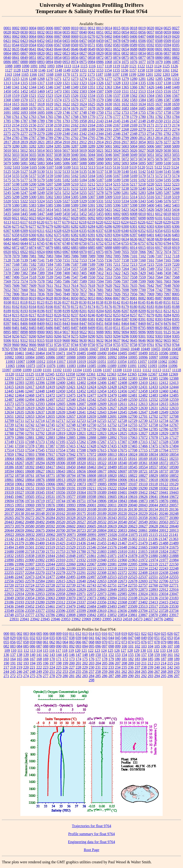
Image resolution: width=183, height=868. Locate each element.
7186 (66, 264)
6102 (167, 218)
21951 (112, 560)
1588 (176, 100)
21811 (133, 552)
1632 (125, 104)
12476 (81, 395)
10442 (114, 349)
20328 (71, 518)
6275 (16, 226)
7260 (91, 269)
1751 (108, 112)
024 (157, 634)
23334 (71, 602)
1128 (17, 70)
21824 (164, 552)
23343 (91, 602)
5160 (58, 176)
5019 (83, 150)
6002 (117, 214)
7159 (134, 260)
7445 (150, 273)
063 (59, 642)
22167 (19, 568)
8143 (125, 302)
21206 (30, 539)
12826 (133, 433)
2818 (16, 142)
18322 (102, 463)
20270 (19, 518)
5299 (24, 197)
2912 (83, 142)
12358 (70, 374)
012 (78, 634)
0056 (142, 32)
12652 (19, 416)
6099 (150, 218)
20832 (112, 530)
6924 (41, 252)
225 (59, 667)
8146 (150, 302)
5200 (33, 184)
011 (72, 634)
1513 (142, 91)
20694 (50, 530)
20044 (153, 505)
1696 (49, 112)
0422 (16, 41)
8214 (7, 315)
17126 (164, 438)
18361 (143, 463)
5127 (24, 172)
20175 (81, 514)
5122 (158, 167)
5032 (7, 155)
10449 (145, 349)
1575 (66, 100)
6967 (66, 252)
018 (118, 634)
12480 (122, 395)
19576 (61, 497)
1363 (108, 87)
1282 (150, 79)
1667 (7, 108)
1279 (125, 79)
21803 (102, 552)
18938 (91, 480)
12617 (9, 408)
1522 (41, 96)
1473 (58, 91)
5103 (16, 167)
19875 (153, 501)
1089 (17, 66)
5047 (117, 155)
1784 (176, 117)
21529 (71, 547)
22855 (122, 589)
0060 (176, 32)
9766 (14, 349)
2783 (176, 134)
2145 (117, 121)
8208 (134, 311)
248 (33, 672)
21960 (122, 560)
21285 (81, 539)
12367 (153, 374)
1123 (149, 66)
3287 (75, 146)
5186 (91, 180)
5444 (16, 214)
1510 (117, 91)
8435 (58, 324)
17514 (9, 450)
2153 (7, 125)
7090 (100, 256)
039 (78, 638)
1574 (58, 100)
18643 (61, 471)
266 (150, 672)
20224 (133, 514)
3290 (100, 146)
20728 (91, 530)
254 (72, 672)
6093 (100, 218)
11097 (7, 370)
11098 (17, 370)
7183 (41, 264)
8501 (100, 328)
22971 (81, 594)
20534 (112, 522)
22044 (50, 564)
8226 (58, 315)
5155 (16, 176)
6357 (7, 235)
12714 (40, 421)
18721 (143, 471)
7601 (159, 281)
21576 (112, 547)
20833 (122, 530)
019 (124, 634)
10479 (71, 353)
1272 (66, 79)
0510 (176, 41)
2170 (142, 125)
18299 (50, 463)
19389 (102, 492)
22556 (9, 581)
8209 (142, 311)
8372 (49, 319)
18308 (71, 463)
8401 (16, 324)
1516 (167, 91)
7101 (134, 256)
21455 (102, 543)
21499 (19, 547)
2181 (49, 129)
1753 (125, 112)
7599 (142, 281)
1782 (159, 117)
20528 (91, 522)
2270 (142, 129)
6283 (83, 226)
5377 (176, 201)
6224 (125, 222)
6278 (41, 226)
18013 (112, 454)
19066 (51, 484)
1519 (16, 96)
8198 (58, 311)
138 (19, 655)
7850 (75, 294)
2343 (91, 134)
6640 (167, 239)
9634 (108, 340)
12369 (173, 374)
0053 (117, 32)
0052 (108, 32)
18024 (133, 454)
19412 (143, 492)
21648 (122, 547)
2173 (167, 125)
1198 (124, 74)
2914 (100, 142)
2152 (176, 121)
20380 (174, 518)
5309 (108, 197)
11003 (10, 362)
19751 (81, 501)
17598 (81, 450)
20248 (174, 514)
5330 (91, 201)
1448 (167, 87)
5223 (176, 184)
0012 (91, 28)
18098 (81, 459)
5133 (66, 172)
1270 (49, 79)
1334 (134, 83)
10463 (30, 353)
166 (26, 659)
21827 (174, 552)
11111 (137, 370)
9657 (176, 340)
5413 (41, 210)
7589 (83, 281)
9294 (117, 336)
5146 (176, 172)
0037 (75, 32)
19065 (40, 484)
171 (59, 659)
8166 (49, 307)
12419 (50, 387)
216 (177, 663)
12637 (40, 412)
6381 (66, 235)
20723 (81, 530)
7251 (41, 269)
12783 (133, 429)
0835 (150, 53)
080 (170, 642)
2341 (75, 134)
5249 (41, 193)
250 (46, 672)
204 (98, 663)
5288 (176, 193)
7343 (134, 269)
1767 (66, 117)
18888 (50, 480)
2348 (134, 134)
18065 (20, 459)
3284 (49, 146)
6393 (108, 235)
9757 (125, 345)
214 (164, 663)
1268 (41, 79)
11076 (51, 366)
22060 (71, 564)
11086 (102, 366)
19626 (143, 497)
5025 (125, 150)
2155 (24, 125)
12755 (133, 425)
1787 (24, 121)
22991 (133, 594)
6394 (117, 235)
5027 (142, 150)
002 (19, 634)
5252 (66, 193)
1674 (66, 108)
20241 (153, 514)
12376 (61, 378)
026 (170, 634)
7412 (100, 273)
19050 (9, 484)
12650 (174, 412)
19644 (164, 497)
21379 (19, 543)
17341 (9, 446)
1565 (159, 96)
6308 (16, 231)
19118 (153, 484)
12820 (71, 433)
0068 (66, 36)
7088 (83, 256)
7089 (92, 256)
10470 (50, 353)
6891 (125, 248)
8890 (176, 328)
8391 (142, 319)
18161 (132, 459)
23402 (143, 602)
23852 (112, 615)
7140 (33, 260)
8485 (41, 328)
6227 (150, 222)
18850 (164, 476)
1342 (24, 87)
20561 (153, 522)
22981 (112, 594)
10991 (102, 357)
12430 (133, 387)
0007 (58, 28)
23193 (19, 602)
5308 (100, 197)
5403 (176, 205)
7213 (134, 264)
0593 (159, 45)
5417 (75, 210)
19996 (81, 505)
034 (46, 638)
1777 (117, 117)
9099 (150, 332)
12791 (30, 433)
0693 (176, 49)
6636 (134, 239)
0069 (75, 36)
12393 (19, 383)
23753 (19, 615)
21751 (50, 552)
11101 (47, 370)
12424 (91, 387)
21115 (153, 535)
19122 (163, 484)
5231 (66, 188)
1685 (142, 108)
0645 (66, 49)
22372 (122, 573)
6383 (83, 235)
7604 (176, 281)
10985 (40, 357)
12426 (102, 387)
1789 (41, 121)
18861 (9, 480)
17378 (30, 446)
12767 (174, 425)
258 (98, 672)
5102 (8, 167)
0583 (117, 45)
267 (157, 672)
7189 (91, 264)
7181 (24, 264)
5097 (150, 163)
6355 (167, 231)
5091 (108, 163)
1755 (142, 112)
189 (177, 659)
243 (177, 667)
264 (137, 672)
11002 (174, 357)
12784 (143, 429)
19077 (92, 484)
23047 (174, 594)
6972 (91, 252)
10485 (81, 353)
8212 (167, 311)
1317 (41, 83)
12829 (164, 433)
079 (164, 642)
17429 (102, 446)
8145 (142, 302)
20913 (174, 530)
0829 (100, 53)
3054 (142, 142)
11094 (163, 366)
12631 (153, 408)
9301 (142, 336)
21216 (40, 539)
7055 (125, 252)
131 (150, 650)
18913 (61, 480)
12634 (9, 412)
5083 (41, 163)
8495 (66, 328)
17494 (174, 446)
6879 (49, 248)
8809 (150, 328)
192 (19, 663)
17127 (174, 438)
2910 (66, 142)
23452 (30, 606)
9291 (100, 336)
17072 (143, 438)
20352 (122, 518)
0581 (100, 45)
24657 (148, 619)
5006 (150, 146)
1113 (68, 66)
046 (124, 638)
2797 (108, 138)
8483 (33, 328)
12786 (164, 429)
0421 (7, 41)
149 (91, 655)
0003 (24, 28)
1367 (142, 87)
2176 (16, 129)
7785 (176, 290)
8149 (159, 302)
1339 (176, 83)
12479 (112, 395)
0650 (100, 49)
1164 (16, 74)
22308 (102, 573)
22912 (164, 589)
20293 (61, 518)
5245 (7, 193)
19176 (50, 488)
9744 (75, 345)
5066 (83, 159)
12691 (112, 416)
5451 (75, 214)
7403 (75, 273)
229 (85, 667)
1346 (49, 87)
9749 (83, 345)
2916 (117, 142)
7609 (33, 286)
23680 (133, 611)
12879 (9, 438)
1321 (66, 83)
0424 (33, 41)
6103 (176, 218)
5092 (117, 163)
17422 (81, 446)
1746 (66, 112)
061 (46, 642)
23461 (50, 606)
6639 (159, 239)
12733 (153, 421)
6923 (33, 252)
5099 (159, 163)
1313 (7, 83)
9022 (83, 332)
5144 (159, 172)
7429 (142, 273)
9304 (167, 336)
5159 (49, 176)
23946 (55, 619)
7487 (7, 277)
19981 (61, 505)
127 (124, 650)
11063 (173, 362)
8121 (32, 302)
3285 (58, 146)
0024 (159, 28)
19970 (40, 505)
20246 (164, 514)
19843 (122, 501)
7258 (83, 269)
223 (46, 667)
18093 (61, 459)
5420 (100, 210)
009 (59, 634)
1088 (9, 66)
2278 (33, 134)
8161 (7, 307)
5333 (117, 201)
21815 (143, 552)
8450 (91, 324)
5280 (117, 193)
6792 (150, 243)
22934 (19, 594)
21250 (50, 539)
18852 (174, 476)
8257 (134, 315)
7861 (91, 294)
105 (157, 646)
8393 (159, 319)
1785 (7, 121)
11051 (102, 362)
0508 (159, 41)
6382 (75, 235)
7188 (83, 264)
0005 (41, 28)
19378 (91, 492)
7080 (24, 256)
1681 (108, 108)
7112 (167, 256)
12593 (40, 404)
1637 (159, 104)
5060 (33, 159)
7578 (41, 281)
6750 (83, 243)
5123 (167, 167)
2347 (125, 134)
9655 (167, 340)
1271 (58, 79)
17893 (30, 454)
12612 (133, 404)
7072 (159, 252)
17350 (19, 446)
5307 (91, 197)
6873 (24, 248)
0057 (150, 32)
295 (164, 676)
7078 (7, 256)
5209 (66, 184)
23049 (9, 598)
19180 (61, 488)
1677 (83, 108)
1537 (117, 96)
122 (91, 650)
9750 (91, 345)
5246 (16, 193)
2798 (117, 138)
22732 (61, 585)
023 (150, 634)
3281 (24, 146)
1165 (25, 74)
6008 (134, 214)
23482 (81, 606)
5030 (167, 150)
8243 (83, 315)
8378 (75, 319)
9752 (100, 345)
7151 (66, 260)
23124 (143, 598)
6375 (58, 235)
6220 (100, 222)
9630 (83, 340)
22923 (9, 594)
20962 (51, 535)
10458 (176, 349)
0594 (167, 45)
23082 (102, 598)
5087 (75, 163)
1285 (159, 79)
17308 (133, 442)
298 (91, 680)
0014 (108, 28)
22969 (71, 594)
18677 (102, 471)
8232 (66, 315)
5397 (125, 205)
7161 (150, 260)
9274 (66, 336)
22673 (122, 581)
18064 (9, 459)
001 (13, 634)
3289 (91, 146)
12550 (133, 400)
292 (144, 676)
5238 (125, 188)
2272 (159, 129)
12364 (122, 374)
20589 (40, 526)
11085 (91, 366)
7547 (75, 277)
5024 (117, 150)
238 (144, 667)
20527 (81, 522)
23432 (174, 602)
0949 (58, 62)
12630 (143, 408)
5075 (150, 159)
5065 (75, 159)
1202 (158, 74)
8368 (33, 319)
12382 (122, 378)
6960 (49, 252)
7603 (167, 281)
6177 (58, 222)
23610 (102, 611)
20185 (91, 514)
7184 (49, 264)
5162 (75, 176)
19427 (153, 492)
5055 (176, 155)
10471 (61, 353)
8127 (66, 302)
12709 (9, 421)
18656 (81, 471)
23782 (40, 615)
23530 (174, 606)
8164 (33, 307)
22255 (9, 573)
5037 (49, 155)
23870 (153, 615)
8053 (91, 298)
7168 (16, 264)
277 (46, 676)
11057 (142, 362)
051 (157, 638)
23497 (122, 606)
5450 (66, 214)
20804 (102, 530)
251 (52, 672)
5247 (24, 193)
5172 (159, 176)
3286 (66, 146)
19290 (143, 488)
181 (124, 659)
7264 (125, 269)
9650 (150, 340)
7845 (58, 294)
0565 (41, 45)
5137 (100, 172)
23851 (102, 615)
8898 (24, 332)
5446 (33, 214)
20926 (20, 535)
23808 (71, 615)
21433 (71, 543)
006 (46, 634)
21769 (71, 552)
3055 (150, 142)
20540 (122, 522)
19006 (122, 480)
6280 (58, 226)
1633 (134, 104)
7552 (100, 277)
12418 (40, 387)
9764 (176, 345)
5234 (91, 188)
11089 (112, 366)
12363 (112, 374)
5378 (7, 205)
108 (177, 646)
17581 (71, 450)
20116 (122, 509)
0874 (117, 58)
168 (39, 659)
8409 (41, 324)
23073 (91, 598)
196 (46, 663)
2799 (125, 138)
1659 (176, 104)
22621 (71, 581)
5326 (58, 201)
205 (105, 663)
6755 (125, 243)
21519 (50, 547)
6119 (32, 222)
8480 (7, 328)
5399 (142, 205)
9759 (142, 345)
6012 (159, 214)
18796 (81, 476)
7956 (134, 294)
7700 (142, 290)
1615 (16, 104)
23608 (91, 611)
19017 (143, 480)
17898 (40, 454)
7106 (151, 256)
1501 (66, 91)
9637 (117, 340)
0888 (24, 62)
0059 (167, 32)
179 (111, 659)
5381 (24, 205)
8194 (33, 311)
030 (19, 638)
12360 (81, 374)
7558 (134, 277)
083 (13, 646)
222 (39, 667)
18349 (133, 463)
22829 (81, 589)
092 (72, 646)
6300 (125, 226)
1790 (49, 121)
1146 (42, 70)
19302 (164, 488)
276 (39, 676)
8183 (150, 307)
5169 (134, 176)
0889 (33, 62)
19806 (102, 501)
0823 (66, 53)
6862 (7, 248)
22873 (143, 589)
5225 (16, 188)
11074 (41, 366)
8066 (108, 298)
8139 (108, 302)
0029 (16, 32)
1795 (75, 121)
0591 (142, 45)
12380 (102, 378)
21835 (19, 556)
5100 (167, 163)
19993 (71, 505)
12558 (164, 400)
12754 (122, 425)
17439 (122, 446)
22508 (102, 577)
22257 (19, 573)
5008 (167, 146)
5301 (41, 197)
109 (7, 650)
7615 (83, 286)
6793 (159, 243)
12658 (81, 416)
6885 (91, 248)
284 (91, 676)
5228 (41, 188)
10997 (153, 357)
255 (78, 672)
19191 (71, 488)
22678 (133, 581)
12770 (30, 429)
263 (131, 672)
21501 (30, 547)
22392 (133, 573)
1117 (100, 66)
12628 (122, 408)
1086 (167, 62)
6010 (142, 214)
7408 (91, 273)
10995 (133, 357)
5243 (167, 188)
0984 (91, 62)
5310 (117, 197)
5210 (75, 184)
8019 (33, 298)
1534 (91, 96)
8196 (41, 311)
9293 (108, 336)
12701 (143, 416)
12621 (50, 408)
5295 (7, 197)
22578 (30, 581)
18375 (174, 463)
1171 (75, 74)
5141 (134, 172)
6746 (49, 243)
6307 (7, 231)
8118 (24, 302)
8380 (83, 319)
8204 (100, 311)
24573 (138, 619)
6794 (167, 243)
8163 (24, 307)
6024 (41, 218)
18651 (71, 471)
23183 (174, 598)
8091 (176, 298)
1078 (150, 62)
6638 (150, 239)
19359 (71, 492)
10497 (133, 353)
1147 (50, 70)
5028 (150, 150)
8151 (167, 302)
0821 (49, 53)
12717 (61, 421)
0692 (167, 49)
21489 (174, 543)
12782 (122, 429)
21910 (61, 560)
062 (52, 642)
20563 (164, 522)
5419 (91, 210)
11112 (147, 370)
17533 (19, 450)
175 (85, 659)
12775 (61, 429)
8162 (16, 307)
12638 (50, 412)
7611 (49, 286)
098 (111, 646)
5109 (67, 167)
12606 (71, 404)
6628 (75, 239)
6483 (176, 235)
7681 (100, 290)
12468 (30, 395)
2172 (159, 125)
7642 (150, 286)
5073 (134, 159)
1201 (149, 74)
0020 (150, 28)
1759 (176, 112)
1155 (116, 70)
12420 (61, 387)
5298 (16, 197)
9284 (83, 336)
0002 (16, 28)
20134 (153, 509)
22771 (174, 585)
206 (111, 663)
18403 (40, 467)
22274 (50, 573)
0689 (142, 49)
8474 (159, 324)
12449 (50, 391)
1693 (24, 112)
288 (118, 676)
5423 (125, 210)
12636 (30, 412)
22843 (102, 589)
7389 (41, 273)
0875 (125, 58)
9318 (49, 340)
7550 (91, 277)
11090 (122, 366)
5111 (75, 167)
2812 (142, 138)
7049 (117, 252)
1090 (26, 66)
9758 (134, 345)
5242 (159, 188)
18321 (91, 463)
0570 (83, 45)
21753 (61, 552)
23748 (9, 615)
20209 (112, 514)
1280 (134, 79)
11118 (176, 370)
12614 (153, 404)
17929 (61, 454)
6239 (176, 222)
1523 (49, 96)
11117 (167, 370)
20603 (81, 526)
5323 (33, 201)
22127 (164, 564)
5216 (125, 184)
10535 (153, 353)
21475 (133, 543)
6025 (49, 218)
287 (111, 676)
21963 (133, 560)
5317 (159, 197)
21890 (9, 560)
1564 (150, 96)
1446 (159, 87)
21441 (91, 543)
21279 (71, 539)
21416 (50, 543)
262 (124, 672)
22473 (30, 577)
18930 (81, 480)
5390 (83, 205)
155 (131, 655)
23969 (86, 619)
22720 (9, 585)
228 (78, 667)
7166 (176, 260)
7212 (125, 264)
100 (124, 646)
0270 (91, 36)
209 (131, 663)
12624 (81, 408)
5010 (7, 150)
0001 (7, 28)
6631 (100, 239)
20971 (71, 535)
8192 (16, 311)
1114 (76, 66)
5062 (49, 159)
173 (72, 659)
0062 (16, 36)
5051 (150, 155)
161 (170, 655)
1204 (175, 74)
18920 (71, 480)
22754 (122, 585)
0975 (83, 62)
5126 (16, 172)
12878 (174, 433)
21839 (40, 556)
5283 (142, 193)
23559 (30, 611)
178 (105, 659)
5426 (150, 210)
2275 (7, 134)
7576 (33, 281)
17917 (50, 454)
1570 (24, 100)
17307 (122, 442)
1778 (125, 117)
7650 (176, 286)
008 (52, 634)
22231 (133, 568)
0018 (134, 28)
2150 (159, 121)
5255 (83, 193)
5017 (66, 150)
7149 (49, 260)
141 (39, 655)
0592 (150, 45)
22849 (112, 589)
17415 (71, 446)
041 (91, 638)
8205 (108, 311)
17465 (133, 446)
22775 (9, 589)
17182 (50, 442)
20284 (50, 518)
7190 (100, 264)
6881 (58, 248)
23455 (40, 606)
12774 (50, 429)
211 (144, 663)
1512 (134, 91)
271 (6, 676)
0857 (83, 58)
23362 (112, 602)
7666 (58, 290)
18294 (40, 463)
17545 (40, 450)
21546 (91, 547)
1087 (176, 62)
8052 (83, 298)
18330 (112, 463)
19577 (71, 497)
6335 (83, 231)
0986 (100, 62)
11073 (31, 366)
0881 (167, 58)
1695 (41, 112)
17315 (143, 442)
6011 (150, 214)
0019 (142, 28)
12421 (71, 387)
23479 (71, 606)
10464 (40, 353)
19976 (50, 505)
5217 (134, 184)
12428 (112, 387)
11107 (107, 370)
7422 (117, 273)
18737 (164, 471)
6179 (66, 222)
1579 (100, 100)
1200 (141, 74)
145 (65, 655)
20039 (122, 505)
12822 (91, 433)
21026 (112, 535)
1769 (83, 117)
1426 (150, 87)
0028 (7, 32)
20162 (61, 514)
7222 (16, 269)
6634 (125, 239)
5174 (176, 176)
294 (157, 676)
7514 (24, 277)
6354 (159, 231)
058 (26, 642)
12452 (81, 391)
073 (124, 642)
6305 (167, 226)
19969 (30, 505)
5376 (167, 201)
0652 (117, 49)
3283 (41, 146)
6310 (33, 231)
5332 (108, 201)
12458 (143, 391)
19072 (71, 484)
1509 (108, 91)
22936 (30, 594)
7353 (167, 269)
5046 (108, 155)
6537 (49, 239)
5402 (167, 205)
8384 (117, 319)
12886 (81, 438)
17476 (164, 446)
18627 (40, 471)
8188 (176, 307)
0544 (16, 45)
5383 (33, 205)
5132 (58, 172)
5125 (7, 172)
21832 (9, 556)
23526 (164, 606)
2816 (176, 138)
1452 (24, 91)
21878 (133, 556)
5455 (100, 214)
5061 (41, 159)
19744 (61, 501)
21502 (40, 547)
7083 (50, 256)
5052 (159, 155)
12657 (71, 416)
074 (131, 642)
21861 (91, 556)
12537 (61, 400)
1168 (50, 74)
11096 (173, 366)
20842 (133, 530)
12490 (19, 400)
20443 (9, 522)
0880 (159, 58)
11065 (10, 366)
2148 (142, 121)
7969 (150, 294)
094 (85, 646)
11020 (91, 362)
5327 (66, 201)
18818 (102, 476)
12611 (122, 404)
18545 (133, 467)
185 (150, 659)
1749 (91, 112)
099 (118, 646)
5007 (159, 146)
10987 (61, 357)
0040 (83, 32)
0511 (7, 45)
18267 (19, 463)
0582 (108, 45)
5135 (83, 172)
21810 (122, 552)
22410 (153, 573)
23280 (40, 602)
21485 (153, 543)
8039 (58, 298)
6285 (100, 226)
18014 (122, 454)
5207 (49, 184)
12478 (102, 395)
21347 (163, 539)
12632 (164, 408)
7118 (176, 256)
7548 (83, 277)
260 (111, 672)
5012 (24, 150)
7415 (108, 273)
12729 (133, 421)
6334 (75, 231)
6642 (7, 243)
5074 (142, 159)
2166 (108, 125)
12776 (71, 429)
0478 (117, 41)
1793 (66, 121)
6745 (41, 243)
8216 (24, 315)
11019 (81, 362)
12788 (9, 433)
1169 (58, 74)
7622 (117, 286)
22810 (61, 589)
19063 (30, 484)
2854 (58, 142)
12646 (133, 412)
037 (65, 638)
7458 (167, 273)
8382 (100, 319)
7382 (24, 273)
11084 (81, 366)
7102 (142, 256)
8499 (91, 328)
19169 (40, 488)
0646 (75, 49)
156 (137, 655)
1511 (125, 91)
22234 (143, 568)
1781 (150, 117)
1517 (176, 91)
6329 (66, 231)
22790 (30, 589)
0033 (49, 32)
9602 (75, 340)
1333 (125, 83)
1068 (108, 62)
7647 (159, 286)
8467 (134, 324)
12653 (30, 416)
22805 (50, 589)
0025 (167, 28)
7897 (100, 294)
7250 (33, 269)
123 (97, 650)
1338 (167, 83)
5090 (100, 163)
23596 (61, 611)
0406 (134, 36)
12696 (122, 416)
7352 (159, 269)
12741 (19, 425)
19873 (143, 501)
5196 (176, 180)
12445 (9, 391)
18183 (153, 459)
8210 (150, 311)
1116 (92, 66)
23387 (133, 602)
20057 (174, 505)
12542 (91, 400)
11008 (31, 362)
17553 (50, 450)
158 (150, 655)
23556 (19, 611)
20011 (112, 505)
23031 (153, 594)
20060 (20, 509)
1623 (75, 104)
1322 (75, 83)
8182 (142, 307)
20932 (30, 535)
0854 (58, 58)
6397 (134, 235)
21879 (143, 556)
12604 (50, 404)
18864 (30, 480)
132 (156, 650)
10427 (32, 349)
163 (6, 659)
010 (65, 634)
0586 (125, 45)
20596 (61, 526)
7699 (134, 290)
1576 (75, 100)
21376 (9, 543)
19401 (122, 492)
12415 (9, 387)
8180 (134, 307)
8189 (7, 311)
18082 (51, 459)
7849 (66, 294)
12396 (40, 383)
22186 (61, 568)
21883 (164, 556)
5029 (159, 150)
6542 (58, 239)
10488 (91, 353)
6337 (100, 231)
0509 (167, 41)
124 (104, 650)
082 (6, 646)
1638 (167, 104)
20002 (102, 505)
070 (105, 642)
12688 (102, 416)
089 (52, 646)
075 (137, 642)
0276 (100, 36)
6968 (75, 252)
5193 (150, 180)
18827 (143, 476)
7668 (66, 290)
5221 (159, 184)
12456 (122, 391)
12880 (19, 438)
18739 (174, 471)
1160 (158, 70)
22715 (174, 581)
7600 (150, 281)
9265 (49, 336)
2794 (83, 138)
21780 (81, 552)
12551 (143, 400)
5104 (25, 167)
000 (6, 634)
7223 (24, 269)
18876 (40, 480)
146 (72, 655)
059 (33, 642)
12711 (19, 421)
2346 (117, 134)
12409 (133, 383)
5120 (141, 167)
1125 (166, 66)
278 (52, 676)
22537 (143, 577)
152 (111, 655)
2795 (91, 138)
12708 (174, 416)
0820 (41, 53)
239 (150, 667)
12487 (9, 400)
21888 (174, 556)
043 (105, 638)
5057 (16, 159)
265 (144, 672)
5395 (108, 205)
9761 (150, 345)
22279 (71, 573)
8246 (91, 315)
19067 (61, 484)
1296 (167, 79)
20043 (143, 505)
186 (157, 659)
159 (157, 655)
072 (118, 642)
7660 (24, 290)
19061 (20, 484)
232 (105, 667)
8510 (108, 328)
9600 (66, 340)
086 (33, 646)
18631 (50, 471)
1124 (158, 66)
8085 (150, 298)
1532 (83, 96)
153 (118, 655)
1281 (142, 79)
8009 (16, 298)
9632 (100, 340)
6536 (41, 239)
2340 (66, 134)
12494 (30, 400)
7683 (108, 290)
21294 (112, 539)
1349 (75, 87)
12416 (19, 387)
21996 (19, 564)
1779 (134, 117)
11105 (87, 370)
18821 (122, 476)
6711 (32, 243)
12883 (50, 438)
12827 (143, 433)
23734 (174, 611)
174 (78, 659)
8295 (176, 315)
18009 (102, 454)
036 (59, 638)
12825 (122, 433)
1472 (49, 91)
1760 (7, 117)
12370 (9, 378)
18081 (40, 459)
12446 (19, 391)
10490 (102, 353)
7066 (142, 252)
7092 (109, 256)
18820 (112, 476)
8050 (75, 298)
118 (65, 650)
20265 (9, 518)
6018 (167, 214)
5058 (24, 159)
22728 (50, 585)
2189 (91, 129)
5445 (24, 214)
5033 (16, 155)
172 (65, 659)
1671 (41, 108)
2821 (41, 142)
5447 (41, 214)
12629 (133, 408)
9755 (117, 345)
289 (124, 676)
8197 (49, 311)
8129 (74, 302)
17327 (153, 442)
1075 (125, 62)
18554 (143, 467)
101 (131, 646)
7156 (108, 260)
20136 (174, 509)
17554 (61, 450)
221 (33, 667)
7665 (49, 290)
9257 (24, 336)
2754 (150, 134)
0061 (7, 36)
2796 (100, 138)
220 (26, 667)
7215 (150, 264)
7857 (83, 294)
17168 (30, 442)
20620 (122, 526)
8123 (41, 302)
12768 (9, 429)
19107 (133, 484)
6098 (142, 218)
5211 (83, 184)
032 (33, 638)
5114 (100, 167)
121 (84, 650)
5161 (66, 176)
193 (26, 663)
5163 (83, 176)
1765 (49, 117)
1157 (133, 70)
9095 (134, 332)
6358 (16, 235)
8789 (134, 328)
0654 (125, 49)
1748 (83, 112)
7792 (7, 294)
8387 (125, 319)
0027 (176, 28)
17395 (61, 446)
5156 (24, 176)
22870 (133, 589)
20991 (92, 535)
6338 (108, 231)
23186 (9, 602)
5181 (58, 180)
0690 (150, 49)
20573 (9, 526)
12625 (91, 408)
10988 (71, 357)
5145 (167, 172)
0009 (66, 28)
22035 (40, 564)
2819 (24, 142)
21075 (133, 535)
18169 (143, 459)
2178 (24, 129)
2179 (33, 129)
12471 (40, 395)
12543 (102, 400)
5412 (33, 210)
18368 (153, 463)
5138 (108, 172)
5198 (16, 184)
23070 (71, 598)
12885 (71, 438)
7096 (125, 256)
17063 (133, 438)
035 (52, 638)
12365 (132, 374)
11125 (30, 374)
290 (131, 676)
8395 (176, 319)
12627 (112, 408)
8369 (41, 319)
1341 (16, 87)
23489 (102, 606)
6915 (142, 248)
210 (137, 663)
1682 (117, 108)
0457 (83, 41)
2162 (75, 125)
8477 (176, 324)
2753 (142, 134)
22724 (30, 585)
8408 (33, 324)
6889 (117, 248)
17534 (30, 450)
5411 (24, 210)
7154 (91, 260)
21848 (71, 556)
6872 (16, 248)
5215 (117, 184)
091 (65, 646)
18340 (122, 463)
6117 (24, 222)
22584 (40, 581)
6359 (24, 235)
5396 (117, 205)
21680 (9, 552)
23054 (30, 598)
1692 (16, 112)
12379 (91, 378)
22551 (153, 577)
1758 (167, 112)
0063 (24, 36)
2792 (75, 138)
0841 (16, 58)
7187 (75, 264)
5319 (176, 197)
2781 (159, 134)
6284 (91, 226)
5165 (100, 176)
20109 (102, 509)
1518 (7, 96)
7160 (142, 260)
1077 (142, 62)
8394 (167, 319)
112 (26, 650)
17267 (102, 442)
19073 (81, 484)
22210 (91, 568)
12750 (91, 425)
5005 (142, 146)
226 (65, 667)
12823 (102, 433)
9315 (41, 340)
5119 (133, 167)
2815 (167, 138)
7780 (167, 290)
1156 (125, 70)
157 (144, 655)
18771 (50, 476)
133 (163, 650)
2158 (49, 125)
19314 (174, 488)
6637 (142, 239)
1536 (108, 96)
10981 (174, 353)
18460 (81, 467)
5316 (150, 197)
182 (131, 659)
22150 (174, 564)
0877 (142, 58)
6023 (33, 218)
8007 (7, 298)
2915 (108, 142)
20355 (133, 518)
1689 (176, 108)
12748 (71, 425)
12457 (133, 391)
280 (65, 676)
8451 (100, 324)
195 (39, 663)
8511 (117, 328)
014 (91, 634)
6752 (100, 243)
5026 (134, 150)
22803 (40, 589)
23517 (153, 606)
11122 (20, 374)
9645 (134, 340)
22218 (112, 568)
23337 (81, 602)
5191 (134, 180)
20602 (71, 526)
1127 (9, 70)
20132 (143, 509)
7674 (91, 290)
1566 (167, 96)
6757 (142, 243)
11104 (77, 370)
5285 (159, 193)
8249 (100, 315)
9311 (16, 340)
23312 (61, 602)
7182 (33, 264)
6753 (108, 243)
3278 (176, 142)
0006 (49, 28)
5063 (58, 159)
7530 (41, 277)
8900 (41, 332)
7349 (150, 269)
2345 (108, 134)
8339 (24, 319)
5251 (58, 193)
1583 (134, 100)
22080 (102, 564)
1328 (117, 83)
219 (19, 667)
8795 (142, 328)
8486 (49, 328)
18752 (9, 476)
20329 (81, 518)
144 (59, 655)
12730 (143, 421)
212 (150, 663)
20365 (153, 518)
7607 (24, 286)
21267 (61, 539)
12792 (40, 433)
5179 (41, 180)
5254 (75, 193)
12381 (112, 378)
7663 (41, 290)
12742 (30, 425)
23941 (25, 619)
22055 (61, 564)
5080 (16, 163)
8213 (176, 311)
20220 (122, 514)
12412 (164, 383)
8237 (75, 315)
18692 (112, 471)
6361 (41, 235)
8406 (24, 324)
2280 (49, 134)
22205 (81, 568)
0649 (91, 49)
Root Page (91, 850)
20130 (132, 509)
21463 (112, 543)
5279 (108, 193)
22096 (143, 564)
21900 (30, 560)
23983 (97, 619)
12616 (174, 404)
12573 (9, 404)
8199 (66, 311)
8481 (16, 328)
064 (65, 642)
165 (19, 659)
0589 (134, 45)
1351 (91, 87)
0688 (134, 49)
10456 (166, 349)
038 (72, 638)
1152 (91, 70)
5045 (100, 155)
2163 (83, 125)
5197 (7, 184)
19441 (164, 492)
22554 (164, 577)
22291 (81, 573)
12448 (40, 391)
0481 (134, 41)
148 (85, 655)
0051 (100, 32)
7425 (125, 273)
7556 (117, 277)
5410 (16, 210)
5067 (91, 159)
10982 (9, 357)
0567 (58, 45)
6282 (75, 226)
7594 (100, 281)
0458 (91, 41)
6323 (49, 231)
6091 (83, 218)
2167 (117, 125)
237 (137, 667)
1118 (108, 66)
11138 (40, 374)
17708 (133, 450)
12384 (143, 378)
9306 (7, 340)
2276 (16, 134)
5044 (91, 155)
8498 (83, 328)
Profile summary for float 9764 (91, 834)
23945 (45, 619)
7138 (16, 260)
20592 (50, 526)
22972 (91, 594)
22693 (143, 581)
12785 (153, 429)
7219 (167, 264)
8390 (134, 319)
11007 (20, 362)
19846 (133, 501)
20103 (81, 509)
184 (144, 659)
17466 (143, 446)
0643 (49, 49)
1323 (83, 83)
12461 (174, 391)
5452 (83, 214)
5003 (125, 146)
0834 (142, 53)
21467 (122, 543)
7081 (33, 256)
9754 (108, 345)
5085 (58, 163)
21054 (123, 535)
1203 (166, 74)
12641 (81, 412)
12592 (30, 404)
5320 (7, 201)
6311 (41, 231)
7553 (108, 277)
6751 (91, 243)
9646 (142, 340)
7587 (75, 281)
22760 (153, 585)
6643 (16, 243)
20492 (40, 522)
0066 (49, 36)
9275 (75, 336)
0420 (176, 36)
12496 (40, 400)
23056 (40, 598)
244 (6, 672)
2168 (125, 125)
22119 (153, 564)
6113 (7, 222)
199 (65, 663)
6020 (7, 218)
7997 (167, 294)
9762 (159, 345)
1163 (8, 74)
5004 (134, 146)
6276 (24, 226)
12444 (174, 387)
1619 (49, 104)
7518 (33, 277)
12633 (174, 408)
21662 (133, 547)
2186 (66, 129)
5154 (7, 176)
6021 (16, 218)
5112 (83, 167)
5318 (167, 197)
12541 (81, 400)
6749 (75, 243)
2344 (100, 134)
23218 (30, 602)
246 (19, 672)
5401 (159, 205)
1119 (116, 66)
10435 (73, 349)
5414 (49, 210)
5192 (142, 180)
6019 (176, 214)
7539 (49, 277)
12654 (40, 416)
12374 (50, 378)
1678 (91, 108)
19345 (40, 492)
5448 (49, 214)
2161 (66, 125)
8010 (24, 298)
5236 (108, 188)
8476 (167, 324)
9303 (159, 336)
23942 (35, 619)
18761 (30, 476)
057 (19, 642)
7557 (125, 277)
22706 (164, 581)
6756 (134, 243)
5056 (7, 159)
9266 (58, 336)
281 (72, 676)
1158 (141, 70)
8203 (91, 311)
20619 (112, 526)
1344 (33, 87)
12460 (164, 391)
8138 (100, 302)
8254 (125, 315)
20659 (19, 530)
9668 (41, 345)
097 (105, 646)
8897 (16, 332)
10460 (9, 353)
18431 (61, 467)
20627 (143, 526)
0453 (49, 41)
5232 (75, 188)
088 (46, 646)
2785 (16, 138)
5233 (83, 188)
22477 (50, 577)
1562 (134, 96)
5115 (108, 167)
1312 (176, 79)
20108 (92, 509)
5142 (142, 172)
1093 (51, 66)
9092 (117, 332)
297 (177, 676)
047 (131, 638)
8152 (176, 302)
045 (118, 638)
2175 (7, 129)
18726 (153, 471)
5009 (176, 146)
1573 (49, 100)
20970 (61, 535)
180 (118, 659)
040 (85, 638)
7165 (167, 260)
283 (85, 676)
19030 (164, 480)
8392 (150, 319)
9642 (125, 340)
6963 (58, 252)
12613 (143, 404)
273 (19, 676)
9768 (23, 349)
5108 (59, 167)
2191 (108, 129)
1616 (24, 104)
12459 (153, 391)
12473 (61, 395)
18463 (91, 467)
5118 (125, 167)
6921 (16, 252)
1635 (150, 104)
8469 (142, 324)
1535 (100, 96)
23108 (133, 598)
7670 (75, 290)
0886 (7, 62)
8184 (159, 307)
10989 (81, 357)
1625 (91, 104)
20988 (81, 535)
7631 (125, 286)
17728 (153, 450)
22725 (40, 585)
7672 (83, 290)
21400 (40, 543)
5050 (142, 155)
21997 (30, 564)
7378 (7, 273)
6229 (167, 222)
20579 (19, 526)
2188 (83, 129)
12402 (81, 383)
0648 (83, 49)
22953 (40, 594)
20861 (143, 530)
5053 (167, 155)
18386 (9, 467)
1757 (159, 112)
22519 (122, 577)
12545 (112, 400)
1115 (84, 66)
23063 (50, 598)
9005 (49, 332)
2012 (91, 121)
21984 (174, 560)
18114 (112, 459)
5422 (117, 210)
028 (6, 638)
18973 (102, 480)
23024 (143, 594)
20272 (30, 518)
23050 (19, 598)
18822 (133, 476)
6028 (75, 218)
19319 (9, 492)
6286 (108, 226)
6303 (150, 226)
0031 (33, 32)
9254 (7, 336)
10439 (104, 349)
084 (19, 646)
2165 (100, 125)
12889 (102, 438)
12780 (102, 429)
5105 (33, 167)
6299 (117, 226)
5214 (108, 184)
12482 (143, 395)
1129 (25, 70)
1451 (16, 91)
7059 (134, 252)
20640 (174, 526)
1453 (33, 91)
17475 (153, 446)
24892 (169, 619)
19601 (102, 497)
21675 (174, 547)
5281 (125, 193)
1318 (49, 83)
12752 (112, 425)
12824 (112, 433)
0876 (134, 58)
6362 (49, 235)
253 (65, 672)
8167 (58, 307)
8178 (117, 307)
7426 (134, 273)
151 (105, 655)
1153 (100, 70)
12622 (61, 408)
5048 (125, 155)
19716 (30, 501)
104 (150, 646)
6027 (66, 218)
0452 (41, 41)
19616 (133, 497)
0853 (49, 58)
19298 (153, 488)
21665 (143, 547)
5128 (33, 172)
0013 (100, 28)
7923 (108, 294)
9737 (66, 345)
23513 (143, 606)
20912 (164, 530)
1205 (7, 79)
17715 (143, 450)
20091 (61, 509)
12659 (91, 416)
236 (131, 667)
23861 (133, 615)
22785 (19, 589)
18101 (92, 459)
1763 (33, 117)
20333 (91, 518)
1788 (33, 121)
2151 (167, 121)
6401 (150, 235)
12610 (112, 404)
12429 (122, 387)
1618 (41, 104)
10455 (156, 349)
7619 (100, 286)
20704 (71, 530)
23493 (112, 606)
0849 (24, 58)
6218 (83, 222)
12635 (19, 412)
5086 (66, 163)
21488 (164, 543)
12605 (61, 404)
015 (98, 634)
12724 (91, 421)
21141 (174, 535)
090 (59, 646)
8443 (66, 324)
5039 (66, 155)
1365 (125, 87)
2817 (7, 142)
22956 (50, 594)
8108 (7, 302)
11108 (117, 370)
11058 (152, 362)
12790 (19, 433)
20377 (164, 518)
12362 (101, 374)
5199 (24, 184)
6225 (133, 222)
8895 (7, 332)
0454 (58, 41)
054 (177, 638)
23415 (164, 602)
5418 (83, 210)
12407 (112, 383)
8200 (75, 311)
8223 (49, 315)
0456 (75, 41)
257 (91, 672)
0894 (49, 62)
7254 (66, 269)
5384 (41, 205)
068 (91, 642)
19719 (40, 501)
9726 (58, 345)
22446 (9, 577)
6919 (176, 248)
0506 (142, 41)
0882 (176, 58)
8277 (142, 315)
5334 (125, 201)
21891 (19, 560)
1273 (75, 79)
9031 (91, 332)
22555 (174, 577)
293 (150, 676)
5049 (134, 155)
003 (26, 634)
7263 (117, 269)
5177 (24, 180)
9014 (58, 332)
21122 (163, 535)
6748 (66, 243)
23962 (76, 619)
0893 (41, 62)
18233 (174, 459)
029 (13, 638)
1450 (7, 91)
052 (164, 638)
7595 (108, 281)
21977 (164, 560)
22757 (143, 585)
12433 (153, 387)
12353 (60, 374)
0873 (108, 58)
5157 (33, 176)
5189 (117, 180)
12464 (19, 395)
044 (111, 638)
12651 (9, 416)
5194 (159, 180)
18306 (61, 463)
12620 (40, 408)
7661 (33, 290)
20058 (9, 509)
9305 (176, 336)
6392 (100, 235)
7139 (24, 260)
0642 (41, 49)
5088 (83, 163)
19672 (174, 497)
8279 (150, 315)
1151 (83, 70)
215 (170, 663)
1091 (34, 66)
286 (105, 676)
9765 (6, 349)
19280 (133, 488)
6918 (167, 248)
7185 (58, 264)
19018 (153, 480)
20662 (30, 530)
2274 (176, 129)
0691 (159, 49)
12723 (81, 421)
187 (164, 659)
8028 (49, 298)
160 (164, 655)
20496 (50, 522)
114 (39, 650)
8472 (150, 324)
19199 (81, 488)
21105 (143, 535)
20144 (30, 514)
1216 (24, 79)
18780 (61, 476)
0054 (125, 32)
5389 (75, 205)
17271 (112, 442)
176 (91, 659)
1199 (133, 74)
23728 (164, 611)
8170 (66, 307)
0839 (176, 53)
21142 (9, 539)
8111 (16, 302)
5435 (7, 214)
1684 (134, 108)
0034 (58, 32)
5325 (49, 201)
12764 (164, 425)
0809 (33, 53)
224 (52, 667)
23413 (153, 602)
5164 (91, 176)
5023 (108, 150)
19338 (30, 492)
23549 (9, 611)
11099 (27, 370)
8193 (24, 311)
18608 (30, 471)
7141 (41, 260)
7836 (41, 294)
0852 (41, 58)
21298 (122, 539)
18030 (143, 454)
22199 (71, 568)
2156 (33, 125)
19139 (9, 488)
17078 (153, 438)
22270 (40, 573)
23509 (133, 606)
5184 (83, 180)
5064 (66, 159)
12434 (164, 387)
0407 (142, 36)
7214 (142, 264)
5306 (83, 197)
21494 (9, 547)
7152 (75, 260)
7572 (16, 281)
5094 (134, 163)
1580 (108, 100)
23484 (91, 606)
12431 (143, 387)
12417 (30, 387)
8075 (125, 298)
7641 (142, 286)
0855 (66, 58)
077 (150, 642)
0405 (125, 36)
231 (98, 667)
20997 (102, 535)
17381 (40, 446)
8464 (125, 324)
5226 (24, 188)
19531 (50, 497)
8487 (58, 328)
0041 (91, 32)
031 (26, 638)
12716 (50, 421)
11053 (112, 362)
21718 (30, 552)
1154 (108, 70)
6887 (100, 248)
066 (78, 642)
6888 (108, 248)
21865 (102, 556)
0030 (24, 32)
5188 (108, 180)
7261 (100, 269)
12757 (143, 425)
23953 (66, 619)
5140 (125, 172)
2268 (125, 129)
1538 (125, 96)
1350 (83, 87)
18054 (174, 454)
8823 (167, 328)
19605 (112, 497)
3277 (167, 142)
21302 (133, 539)
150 (98, 655)
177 (98, 659)
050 (150, 638)
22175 (40, 568)
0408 (150, 36)
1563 (142, 96)
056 (13, 642)
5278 (100, 193)
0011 (83, 28)
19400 (112, 492)
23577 (40, 611)
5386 (58, 205)
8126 (58, 302)
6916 (150, 248)
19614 (122, 497)
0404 (117, 36)
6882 (66, 248)
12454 (102, 391)
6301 (134, 226)
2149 (150, 121)
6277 (33, 226)
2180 (41, 129)
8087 (159, 298)
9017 (66, 332)
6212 (74, 222)
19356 (61, 492)
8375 (66, 319)
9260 (33, 336)
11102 (57, 370)
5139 (117, 172)
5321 (16, 201)
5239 (134, 188)
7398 (58, 273)
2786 (24, 138)
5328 (75, 201)
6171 (49, 222)
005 (39, 634)
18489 (112, 467)
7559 (142, 277)
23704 (143, 611)
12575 (19, 404)
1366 (134, 87)
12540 (71, 400)
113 (33, 650)
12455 (112, 391)
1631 (117, 104)
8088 (167, 298)
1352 (100, 87)
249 (39, 672)
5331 (100, 201)
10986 (50, 357)
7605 (7, 286)
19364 (81, 492)
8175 (100, 307)
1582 (125, 100)
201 (78, 663)
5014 (41, 150)
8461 (117, 324)
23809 (81, 615)
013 (85, 634)
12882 (40, 438)
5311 (125, 197)
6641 (176, 239)
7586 (66, 281)
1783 (167, 117)
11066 (20, 366)
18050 (164, 454)
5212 (91, 184)
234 (118, 667)
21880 (153, 556)
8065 (100, 298)
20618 (102, 526)
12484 (164, 395)
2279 (41, 134)
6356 (176, 231)
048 (137, 638)
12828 (153, 433)
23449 (19, 606)
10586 (164, 353)
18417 (50, 467)
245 (13, 672)
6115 (16, 222)
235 (124, 667)
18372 (164, 463)
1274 (83, 79)
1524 (58, 96)
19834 (112, 501)
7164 (159, 260)
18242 (9, 463)
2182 (58, 129)
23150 (164, 598)
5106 (42, 167)
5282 (134, 193)
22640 (81, 581)
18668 (91, 471)
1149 (67, 70)
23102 (122, 598)
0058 (159, 32)
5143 (150, 172)
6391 (91, 235)
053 (170, 638)
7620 (108, 286)
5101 (176, 163)
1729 (58, 112)
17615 (102, 450)
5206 (41, 184)
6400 (142, 235)
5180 (49, 180)
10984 (30, 357)
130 (143, 650)
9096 (142, 332)
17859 (9, 454)
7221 (7, 269)
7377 (176, 269)
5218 (142, 184)
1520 (24, 96)
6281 (66, 226)
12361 (91, 374)
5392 (100, 205)
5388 (66, 205)
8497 (75, 328)
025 (164, 634)
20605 (91, 526)
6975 (100, 252)
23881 (164, 615)
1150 (75, 70)
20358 (143, 518)
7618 (91, 286)
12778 (81, 429)
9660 (16, 345)
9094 (125, 332)
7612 (58, 286)
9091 (108, 332)
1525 (66, 96)
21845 (61, 556)
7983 (159, 294)
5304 (66, 197)
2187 (75, 129)
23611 (112, 611)
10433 (53, 349)
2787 (33, 138)
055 (6, 642)
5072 (125, 159)
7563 (150, 277)
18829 (153, 476)
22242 (153, 568)
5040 (75, 155)
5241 (150, 188)
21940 (102, 560)
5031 (176, 150)
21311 (143, 539)
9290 (91, 336)
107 (170, 646)
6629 (83, 239)
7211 (117, 264)
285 (98, 676)
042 (98, 638)
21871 (112, 556)
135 (176, 650)
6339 (117, 231)
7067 (150, 252)
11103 (67, 370)
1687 (159, 108)
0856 (75, 58)
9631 (91, 340)
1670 (33, 108)
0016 (125, 28)
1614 (7, 104)
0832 (125, 53)
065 (72, 642)
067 (85, 642)
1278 (117, 79)
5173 (167, 176)
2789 (49, 138)
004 (33, 634)
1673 (58, 108)
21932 (81, 560)
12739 (9, 425)
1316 (33, 83)
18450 (71, 467)
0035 (66, 32)
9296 (125, 336)
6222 (108, 222)
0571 (91, 45)
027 (177, 634)
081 (177, 642)
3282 (33, 146)
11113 (157, 370)
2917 (125, 142)
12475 (71, 395)
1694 (33, 112)
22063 (81, 564)
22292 (91, 573)
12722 (71, 421)
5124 (175, 167)
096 (98, 646)
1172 (83, 74)
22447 (19, 577)
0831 (117, 53)
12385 (153, 378)
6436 (167, 235)
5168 (125, 176)
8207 (125, 311)
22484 (61, 577)
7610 (41, 286)
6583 (66, 239)
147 (78, 655)
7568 (176, 277)
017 (111, 634)
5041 (83, 155)
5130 (41, 172)
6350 (134, 231)
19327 (19, 492)
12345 (50, 374)
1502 (75, 91)
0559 (24, 45)
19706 (19, 501)
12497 (50, 400)
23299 (50, 602)
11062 (163, 362)
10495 (122, 353)
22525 (133, 577)
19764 (91, 501)
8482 (24, 328)
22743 (91, 585)
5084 (49, 163)
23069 (61, 598)
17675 (122, 450)
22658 (112, 581)
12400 (61, 383)
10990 (91, 357)
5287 (167, 193)
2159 (58, 125)
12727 (112, 421)
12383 (133, 378)
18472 (102, 467)
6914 (134, 248)
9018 (75, 332)
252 (59, 672)
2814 (159, 138)
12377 (71, 378)
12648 (153, 412)
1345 (41, 87)
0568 (66, 45)
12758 (153, 425)
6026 (58, 218)
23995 (107, 619)
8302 (7, 319)
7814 (24, 294)
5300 (33, 197)
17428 (91, 446)
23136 (153, 598)
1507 (100, 91)
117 (58, 650)
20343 (112, 518)
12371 (19, 378)
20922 (9, 535)
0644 (58, 49)
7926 (117, 294)
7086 (75, 256)
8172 (75, 307)
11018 (71, 362)
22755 (133, 585)
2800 (134, 138)
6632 (108, 239)
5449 (58, 214)
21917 (71, 560)
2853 (49, 142)
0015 (117, 28)
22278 (61, 573)
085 (26, 646)
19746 (71, 501)
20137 (9, 514)
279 (59, 676)
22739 (71, 585)
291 (137, 676)
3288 (83, 146)
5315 (142, 197)
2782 (167, 134)
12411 (153, 383)
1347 (58, 87)
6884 (83, 248)
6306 (176, 226)
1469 (41, 91)
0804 (7, 53)
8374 (58, 319)
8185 (167, 307)
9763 (167, 345)
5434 (176, 210)
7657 (16, 290)
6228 (159, 222)
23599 (81, 611)
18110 (102, 459)
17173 (40, 442)
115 (46, 650)
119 (71, 650)
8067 (117, 298)
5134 (75, 172)
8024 (41, 298)
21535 (81, 547)
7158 (125, 260)
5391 (91, 205)
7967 (142, 294)
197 (52, 663)
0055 (134, 32)
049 (144, 638)
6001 (108, 214)
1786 (16, 121)
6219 (91, 222)
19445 (9, 497)
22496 (81, 577)
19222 (112, 488)
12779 (91, 429)
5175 (7, 180)
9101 (159, 332)
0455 (66, 41)
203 (91, 663)
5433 (167, 210)
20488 (30, 522)
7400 (66, 273)
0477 (108, 41)
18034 (153, 454)
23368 (122, 602)
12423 (81, 387)
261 (118, 672)
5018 (75, 150)
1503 (83, 91)
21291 (102, 539)
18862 (19, 480)
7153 (83, 260)
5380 (16, 205)
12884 (61, 438)
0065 (41, 36)
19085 (102, 484)
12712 (30, 421)
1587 (167, 100)
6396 (125, 235)
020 (131, 634)
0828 (91, 53)
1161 (166, 70)
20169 (71, 514)
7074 (167, 252)
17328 (164, 442)
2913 (91, 142)
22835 (91, 589)
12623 (71, 408)
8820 (159, 328)
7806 (16, 294)
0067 (58, 36)
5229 (49, 188)
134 (169, 650)
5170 (142, 176)
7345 (142, 269)
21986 (9, 564)
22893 (153, 589)
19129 (174, 484)
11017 (61, 362)
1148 (58, 70)
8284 (167, 315)
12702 (153, 416)
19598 (91, 497)
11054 (122, 362)
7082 (41, 256)
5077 (167, 159)
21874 (122, 556)
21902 (40, 560)
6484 (7, 239)
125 (110, 650)
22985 (122, 594)
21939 (91, 560)
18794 (71, 476)
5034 (24, 155)
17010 (122, 438)
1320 (58, 83)
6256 (7, 226)
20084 (51, 509)
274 (26, 676)
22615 (61, 581)
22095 (133, 564)
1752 (117, 112)
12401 (71, 383)
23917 (174, 615)
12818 (50, 433)
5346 (159, 201)
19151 (30, 488)
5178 (33, 180)
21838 (30, 556)
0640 (24, 49)
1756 (150, 112)
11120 (9, 374)
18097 (71, 459)
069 (98, 642)
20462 (19, 522)
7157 (117, 260)
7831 (33, 294)
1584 (142, 100)
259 (105, 672)
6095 (117, 218)
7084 (58, 256)
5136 (91, 172)
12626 (102, 408)
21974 (153, 560)
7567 (167, 277)
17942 (71, 454)
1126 (174, 66)
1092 (42, 66)
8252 (108, 315)
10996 (143, 357)
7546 (66, 277)
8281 (159, 315)
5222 (167, 184)
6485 (16, 239)
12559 (174, 400)
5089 (91, 163)
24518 (128, 619)
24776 (158, 619)
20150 (50, 514)
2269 (134, 129)
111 (20, 650)
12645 (122, 412)
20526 (71, 522)
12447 (30, 391)
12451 (71, 391)
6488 (33, 239)
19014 (133, 480)
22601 (50, 581)
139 (26, 655)
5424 (134, 210)
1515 (159, 91)
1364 (117, 87)
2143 (100, 121)
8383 (108, 319)
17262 (81, 442)
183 (137, 659)
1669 (24, 108)
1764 (41, 117)
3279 (7, 146)
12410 (143, 383)
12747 (61, 425)
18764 (40, 476)
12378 (81, 378)
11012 (41, 362)
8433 (49, 324)
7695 (117, 290)
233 (111, 667)
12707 (164, 416)
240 (157, 667)
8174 (91, 307)
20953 (40, 535)
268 (164, 672)
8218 (41, 315)
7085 (66, 256)
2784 (7, 138)
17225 (71, 442)
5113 (92, 167)
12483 (153, 395)
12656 (61, 416)
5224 (7, 188)
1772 (100, 117)
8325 (16, 319)
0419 (167, 36)
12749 (81, 425)
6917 (159, 248)
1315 (24, 83)
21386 (30, 543)
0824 (75, 53)
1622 (66, 104)
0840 (7, 58)
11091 (132, 366)
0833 (134, 53)
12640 (71, 412)
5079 (7, 163)
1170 (66, 74)
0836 (159, 53)
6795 (176, 243)
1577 (83, 100)
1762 (24, 117)
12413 (174, 383)
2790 (58, 138)
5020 (91, 150)
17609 (91, 450)
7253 (58, 269)
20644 (9, 530)
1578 (91, 100)
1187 (99, 74)
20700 (61, 530)
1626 (100, 104)
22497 (91, 577)
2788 (41, 138)
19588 (81, 497)
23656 (122, 611)
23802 (61, 615)
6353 (150, 231)
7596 (117, 281)
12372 (30, 378)
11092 (142, 366)
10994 (122, 357)
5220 (150, 184)
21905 (50, 560)
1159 (149, 70)
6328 (58, 231)
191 (13, 663)
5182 (66, 180)
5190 (125, 180)
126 (117, 650)
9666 (33, 345)
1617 (33, 104)
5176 (16, 180)
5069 (108, 159)
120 (78, 650)
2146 (125, 121)
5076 (159, 159)
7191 (108, 264)
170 (52, 659)
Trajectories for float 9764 (91, 826)
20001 (91, 505)
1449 (176, 87)
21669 (153, 547)
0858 (91, 58)
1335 (142, 83)
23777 (30, 615)
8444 (75, 324)
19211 (91, 488)
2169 (134, 125)
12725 (102, 421)
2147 (134, 121)
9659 (7, 345)
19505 (30, 497)
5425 (142, 210)
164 (13, 659)
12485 (174, 395)
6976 (108, 252)
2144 (108, 121)
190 (6, 663)
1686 (150, 108)
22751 (112, 585)
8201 (83, 311)
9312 (24, 340)
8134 (91, 302)
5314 (134, 197)
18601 (19, 471)
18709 (133, 471)
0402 (108, 36)
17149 (9, 442)
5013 (33, 150)
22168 (30, 568)
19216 (102, 488)
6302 (142, 226)
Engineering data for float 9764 (92, 842)
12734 (164, 421)
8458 (108, 324)
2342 (83, 134)
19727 (50, 501)
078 (157, 642)
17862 (19, 454)
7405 (83, 273)
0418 (159, 36)
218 (13, 667)
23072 (81, 598)
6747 (58, 243)
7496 (16, 277)
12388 (174, 378)
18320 (81, 463)
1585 (150, 100)
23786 (50, 615)
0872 (100, 58)
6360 (33, 235)
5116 (116, 167)
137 (13, 655)
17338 (174, 442)
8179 (125, 307)
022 (144, 634)
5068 (100, 159)
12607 (81, 404)
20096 (71, 509)
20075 (30, 509)
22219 (122, 568)
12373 (40, 378)
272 (13, 676)
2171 (150, 125)
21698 (19, 552)
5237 (117, 188)
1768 (75, 117)
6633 (117, 239)
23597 (71, 611)
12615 (164, 404)
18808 (91, 476)
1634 (142, 104)
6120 (41, 222)
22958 (61, 594)
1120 (125, 66)
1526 (75, 96)
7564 (159, 277)
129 (137, 650)
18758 (19, 476)
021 (137, 634)
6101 (159, 218)
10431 (42, 349)
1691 (7, 112)
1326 (100, 83)
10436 (84, 349)
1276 (100, 79)
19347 (50, 492)
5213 (100, 184)
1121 (133, 66)
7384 (33, 273)
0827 (83, 53)
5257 (91, 193)
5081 (24, 163)
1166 (33, 74)
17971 (81, 454)
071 (111, 642)
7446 (159, 273)
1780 (142, 117)
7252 (49, 269)
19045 (174, 480)
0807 (24, 53)
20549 (143, 522)
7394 (49, 273)
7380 (16, 273)
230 (91, 667)
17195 (61, 442)
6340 (125, 231)
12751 (102, 425)
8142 (117, 302)
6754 (117, 243)
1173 (91, 74)
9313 (33, 340)
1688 (167, 108)
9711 (49, 345)
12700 (133, 416)
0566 (49, 45)
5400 (150, 205)
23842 (91, 615)
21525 (61, 547)
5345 (150, 201)
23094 (112, 598)
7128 (7, 260)
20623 (133, 526)
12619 (30, 408)
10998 (164, 357)
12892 (112, 438)
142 (46, 655)
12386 (164, 378)
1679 (100, 108)
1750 (100, 112)
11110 (127, 370)
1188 (108, 74)
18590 (174, 467)
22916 (174, 589)
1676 (75, 108)
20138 (19, 514)
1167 (41, 74)
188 (170, 659)
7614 (75, 286)
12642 (91, 412)
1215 (16, 79)
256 (85, 672)
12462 (9, 395)
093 (78, 646)
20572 (174, 522)
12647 (143, 412)
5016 (58, 150)
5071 (117, 159)
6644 (24, 243)
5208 (58, 184)
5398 (134, 205)
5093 (125, 163)
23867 (143, 615)
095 (91, 646)
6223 (117, 222)
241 (164, 667)
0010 (75, 28)
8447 (83, 324)
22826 (71, 589)
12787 (174, 429)
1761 (16, 117)
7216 (159, 264)
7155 (100, 260)
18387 (19, 467)
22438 (164, 573)
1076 (134, 62)
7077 (176, 252)
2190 (100, 129)
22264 (30, 573)
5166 (108, 176)
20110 (112, 509)
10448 (135, 349)
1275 (91, 79)
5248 (33, 193)
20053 (164, 505)
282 (78, 676)
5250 (49, 193)
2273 (167, 129)
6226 (142, 222)
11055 (132, 362)
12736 (174, 421)
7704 (150, 290)
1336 (150, 83)
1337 (159, 83)
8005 (176, 294)
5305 (75, 197)
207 (118, 663)
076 (144, 642)
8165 (41, 307)
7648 (167, 286)
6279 (49, 226)
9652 (159, 340)
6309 (24, 231)
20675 (40, 530)
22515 (112, 577)
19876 (164, 501)
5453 (91, 214)
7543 (58, 277)
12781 (112, 429)
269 (170, 672)
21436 (81, 543)
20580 (30, 526)
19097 (123, 484)
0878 (150, 58)
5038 (58, 155)
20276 (40, 518)
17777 (174, 450)
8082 (142, 298)
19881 (174, 501)
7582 (49, 281)
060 (39, 642)
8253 (117, 315)
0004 (33, 28)
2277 (24, 134)
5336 (134, 201)
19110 (143, 484)
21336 (153, 539)
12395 (30, 383)
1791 (58, 121)
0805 (16, 53)
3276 (159, 142)
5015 (49, 150)
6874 (33, 248)
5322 (24, 201)
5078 (176, 159)
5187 (100, 180)
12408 (122, 383)
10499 (143, 353)
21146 (19, 539)
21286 (91, 539)
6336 (91, 231)
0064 (33, 36)
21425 (61, 543)
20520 (61, 522)
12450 (61, 391)
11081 (61, 366)
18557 (153, 467)
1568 (7, 100)
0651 (108, 49)
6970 (83, 252)
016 (105, 634)
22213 (102, 568)
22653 (102, 581)
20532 (102, 522)
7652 (7, 290)
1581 (117, 100)
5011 (16, 150)
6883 (75, 248)
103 (144, 646)
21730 (40, 552)
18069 (30, 459)
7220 (176, 264)
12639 (61, 412)
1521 (33, 96)
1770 (91, 117)
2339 (58, 134)
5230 (58, 188)
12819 (61, 433)
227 (72, 667)
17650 (112, 450)
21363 (174, 539)
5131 (49, 172)
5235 (100, 188)
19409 (133, 492)
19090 (112, 484)
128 (130, 650)
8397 (7, 324)
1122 (141, 66)
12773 (40, 429)
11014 (51, 362)
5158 (41, 176)
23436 (9, 606)
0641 (33, 49)
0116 (83, 36)
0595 (176, 45)
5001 (108, 146)
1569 (16, 100)
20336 (102, 518)
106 (164, 646)
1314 (16, 83)
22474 (40, 577)
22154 (9, 568)
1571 (33, 100)
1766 (58, 117)
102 (137, 646)
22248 (174, 568)
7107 (159, 256)
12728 (122, 421)
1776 (108, 117)
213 (157, 663)
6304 (159, 226)
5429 (159, 210)
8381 (91, 319)
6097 (134, 218)
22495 (71, 577)
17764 (164, 450)
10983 (19, 357)
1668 (16, 108)
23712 (153, 611)
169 (46, 659)
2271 (150, 129)
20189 (102, 514)
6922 (24, 252)
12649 (164, 412)
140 (33, 655)
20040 (133, 505)
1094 (59, 66)
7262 (108, 269)
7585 (58, 281)
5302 (49, 197)
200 (72, 663)
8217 (33, 315)
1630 (108, 104)
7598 (134, 281)
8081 (134, 298)
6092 (91, 218)
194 (33, 663)
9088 (100, 332)
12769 (19, 429)
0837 (167, 53)
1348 (66, 87)
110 (13, 650)
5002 (117, 146)
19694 (9, 501)
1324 (91, 83)
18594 (9, 471)
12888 (91, 438)
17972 (91, 454)
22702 (153, 581)
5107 (50, 167)
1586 (159, 100)
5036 (41, 155)
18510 (122, 467)
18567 (164, 467)
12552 (153, 400)
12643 (102, 412)
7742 (159, 290)
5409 (7, 210)
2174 (176, 125)
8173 (83, 307)
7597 (125, 281)
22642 (91, 581)
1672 (49, 108)
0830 (108, 53)
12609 (102, 404)
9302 (150, 336)
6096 (125, 218)
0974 (75, 62)
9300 (134, 336)
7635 (134, 286)
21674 (164, 547)
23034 (164, 594)
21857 (81, 556)
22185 (50, 568)
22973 (102, 594)
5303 (58, 197)
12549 (122, 400)
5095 (142, 163)
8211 (159, 311)
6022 (24, 218)
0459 (100, 41)
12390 (9, 383)
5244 (176, 188)
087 (39, 646)
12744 (40, 425)
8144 (133, 302)
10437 (94, 349)
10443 (125, 349)
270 (177, 672)
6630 (91, 239)
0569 (75, 45)
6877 (41, 248)
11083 (71, 366)
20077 (40, 509)
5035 (33, 155)
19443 (174, 492)
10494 (112, 353)
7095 (117, 256)
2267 (117, 129)
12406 (102, 383)
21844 (50, 556)
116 (52, 650)
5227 (33, 188)
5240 (142, 188)
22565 (19, 581)
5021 (100, 150)
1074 (117, 62)
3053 (134, 142)
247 (26, 672)
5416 (66, 210)
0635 (16, 49)
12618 (19, 408)
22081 (112, 564)
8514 (125, 328)
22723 (19, 585)
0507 (150, 41)
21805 (112, 552)
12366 (143, 374)
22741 (81, 585)
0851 (33, 58)
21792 (91, 552)
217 (6, 667)
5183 (75, 180)
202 (85, 663)
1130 (33, 70)
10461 (19, 353)
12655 (50, 416)
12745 (50, 425)
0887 (16, 62)
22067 (91, 564)
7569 (7, 281)
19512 (40, 497)
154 (124, 655)
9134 (176, 332)
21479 (143, 543)
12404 (91, 383)
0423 (24, 41)
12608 (91, 404)
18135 (122, 459)
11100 (37, 370)
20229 (143, 514)
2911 (75, 142)
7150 (58, 260)
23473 (61, 606)
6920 (7, 252)
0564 (33, 45)
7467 (176, 273)
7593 (91, 281)
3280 (16, 146)
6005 (125, 214)
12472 (50, 395)
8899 (33, 332)
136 (6, 655)
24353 (117, 619)
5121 (150, 167)
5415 (58, 210)
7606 (16, 286)
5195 (167, 180)
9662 (24, 345)
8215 (16, 315)
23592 (50, 611)
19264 (122, 488)
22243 (164, 568)
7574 (24, 281)
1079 (159, 62)
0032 (41, 32)
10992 (112, 357)
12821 (81, 433)
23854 (122, 615)
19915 (9, 505)
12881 (30, 438)
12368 (163, 374)
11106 (97, 370)
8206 (117, 311)
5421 (108, 210)
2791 (66, 138)
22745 (102, 585)
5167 (117, 176)
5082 (33, 163)
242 (170, 667)
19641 (153, 497)
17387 (50, 446)
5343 (142, 201)
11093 (152, 366)
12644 (112, 412)
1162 (174, 70)
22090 (122, 564)
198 (59, 663)
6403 (159, 235)
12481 (133, 395)
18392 (30, 467)
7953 (125, 294)
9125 (167, 332)
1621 (58, 104)
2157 (41, 125)
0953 (66, 62)
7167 (7, 264)
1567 (176, 96)
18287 (30, 463)
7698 (125, 290)
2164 (91, 125)
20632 (164, 526)
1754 (134, 112)
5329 (83, 201)
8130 (83, 302)
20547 (133, 522)
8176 (108, 307)
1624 (83, 104)
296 (170, 676)
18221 (163, 459)
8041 (66, 298)
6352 (142, 231)
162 (177, 655)
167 (33, 659)
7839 (49, 294)
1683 (125, 108)
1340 (7, 87)
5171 (150, 176)
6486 (24, 239)
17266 (91, 442)
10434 (63, 349)
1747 (75, 112)
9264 (41, 336)
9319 (58, 340)
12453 (91, 391)
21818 (153, 552)
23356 (102, 602)
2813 (150, 138)
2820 (33, 142)
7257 (75, 269)
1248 (33, 79)
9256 (16, 336)
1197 (116, 74)
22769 (164, 585)
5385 (49, 205)
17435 (112, 446)
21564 (102, 547)
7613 (66, 286)
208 (124, 663)
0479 (125, 41)
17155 (19, 442)
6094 (108, 218)
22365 (112, 573)
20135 (163, 509)
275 (33, 676)
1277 (108, 79)
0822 (58, 53)
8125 (49, 302)
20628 (153, 526)
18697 (122, 471)
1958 (83, 121)
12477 (91, 395)
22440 (174, 573)
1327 (108, 83)
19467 (19, 497)
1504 (91, 91)
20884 (153, 530)
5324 (41, 201)
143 (52, 655)
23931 (14, 619)
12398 (50, 383)
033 (39, 638)
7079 (16, 256)
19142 (19, 488)
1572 (41, 100)
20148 (40, 514)
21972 (143, 560)
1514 (150, 91)
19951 (19, 505)
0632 (7, 49)
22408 (143, 573)
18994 (112, 480)
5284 (150, 193)
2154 (16, 125)
